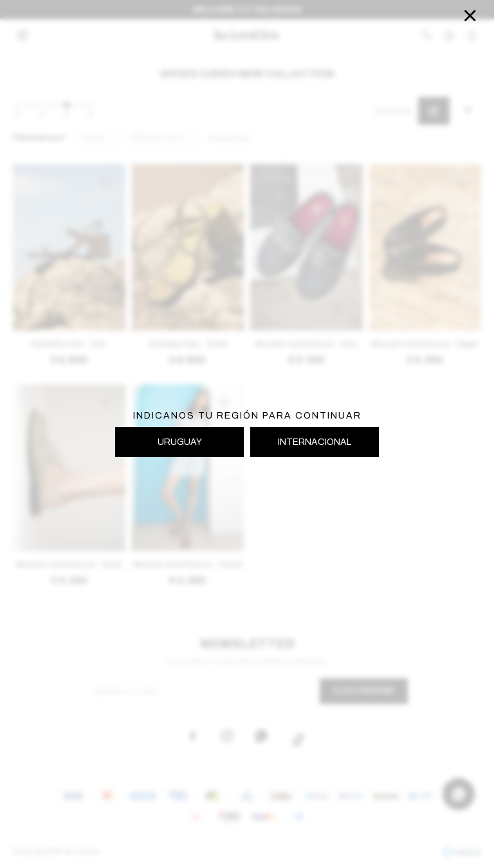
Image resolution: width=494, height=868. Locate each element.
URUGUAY (180, 442)
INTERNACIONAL (315, 442)
